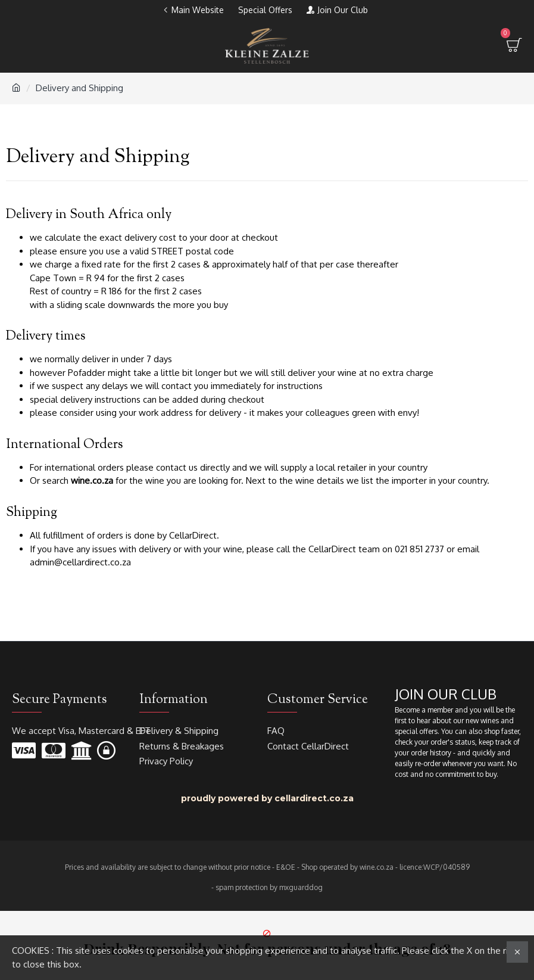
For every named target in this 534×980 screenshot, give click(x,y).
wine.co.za (92, 480)
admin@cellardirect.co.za (80, 562)
